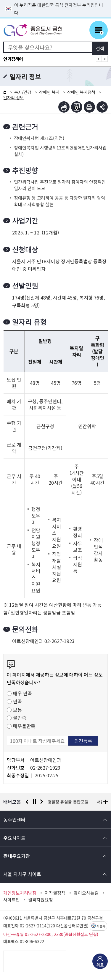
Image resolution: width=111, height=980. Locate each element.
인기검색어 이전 (99, 59)
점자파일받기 (77, 107)
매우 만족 (22, 693)
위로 (100, 965)
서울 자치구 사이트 (22, 874)
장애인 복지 (49, 92)
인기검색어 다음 (105, 59)
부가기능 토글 (102, 107)
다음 (42, 802)
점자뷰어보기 (64, 107)
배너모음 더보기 (106, 802)
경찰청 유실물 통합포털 (68, 802)
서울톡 (101, 926)
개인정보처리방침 (20, 893)
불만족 (20, 718)
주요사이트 (14, 838)
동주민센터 (14, 820)
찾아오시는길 (86, 893)
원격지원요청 (41, 900)
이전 (27, 802)
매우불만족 (24, 726)
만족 (17, 701)
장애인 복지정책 (81, 92)
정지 (34, 802)
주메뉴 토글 (99, 30)
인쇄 (89, 107)
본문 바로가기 (56, 0)
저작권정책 (55, 893)
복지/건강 (23, 92)
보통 (17, 710)
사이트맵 (12, 900)
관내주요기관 (17, 856)
